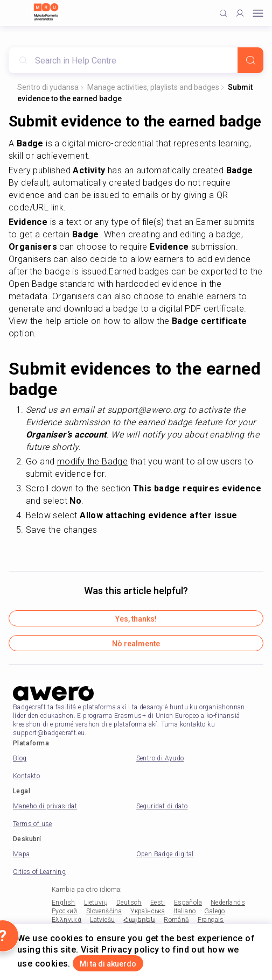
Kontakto (26, 776)
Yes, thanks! (136, 619)
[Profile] (240, 13)
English (64, 903)
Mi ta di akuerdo (108, 964)
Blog (20, 758)
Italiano (184, 911)
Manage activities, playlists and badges (153, 87)
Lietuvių (96, 903)
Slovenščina (104, 911)
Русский (65, 911)
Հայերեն (139, 920)
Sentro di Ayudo (160, 758)
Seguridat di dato (162, 806)
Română (176, 920)
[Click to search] (223, 13)
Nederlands (228, 903)
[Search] (250, 60)
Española (188, 903)
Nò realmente (136, 644)
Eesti (158, 903)
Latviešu (102, 920)
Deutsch (129, 903)
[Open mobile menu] (258, 13)
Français (211, 920)
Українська (148, 911)
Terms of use (33, 824)
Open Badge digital (165, 854)
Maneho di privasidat (45, 806)
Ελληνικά (67, 920)
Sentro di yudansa (48, 87)
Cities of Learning (39, 872)
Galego (214, 911)
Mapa (22, 854)
